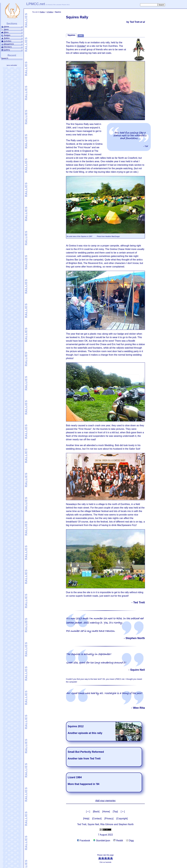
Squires (72, 35)
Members (12, 47)
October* (82, 46)
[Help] (86, 819)
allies (12, 38)
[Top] (115, 812)
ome (12, 27)
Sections (12, 24)
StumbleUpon (102, 841)
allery (12, 50)
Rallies (42, 12)
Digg (130, 841)
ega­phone (12, 44)
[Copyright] (122, 819)
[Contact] (97, 819)
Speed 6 (5, 58)
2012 (81, 35)
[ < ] (88, 812)
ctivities (12, 41)
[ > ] (123, 812)
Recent (12, 55)
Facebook (84, 841)
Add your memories (105, 801)
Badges (12, 35)
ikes (12, 32)
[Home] (106, 812)
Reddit (118, 841)
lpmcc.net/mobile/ (12, 65)
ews (12, 29)
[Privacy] (109, 819)
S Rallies (50, 12)
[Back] (96, 812)
